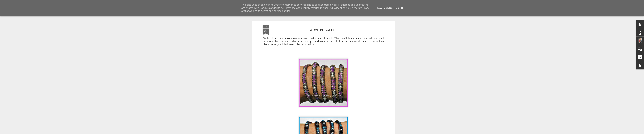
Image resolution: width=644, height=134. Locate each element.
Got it (400, 8)
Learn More (385, 8)
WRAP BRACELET (323, 30)
